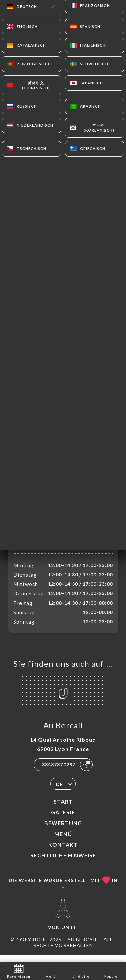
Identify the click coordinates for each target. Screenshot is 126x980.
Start (63, 809)
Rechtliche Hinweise (63, 862)
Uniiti (70, 934)
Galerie (63, 819)
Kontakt (63, 852)
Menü (63, 841)
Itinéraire (80, 970)
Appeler (111, 970)
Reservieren (19, 970)
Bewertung (63, 830)
